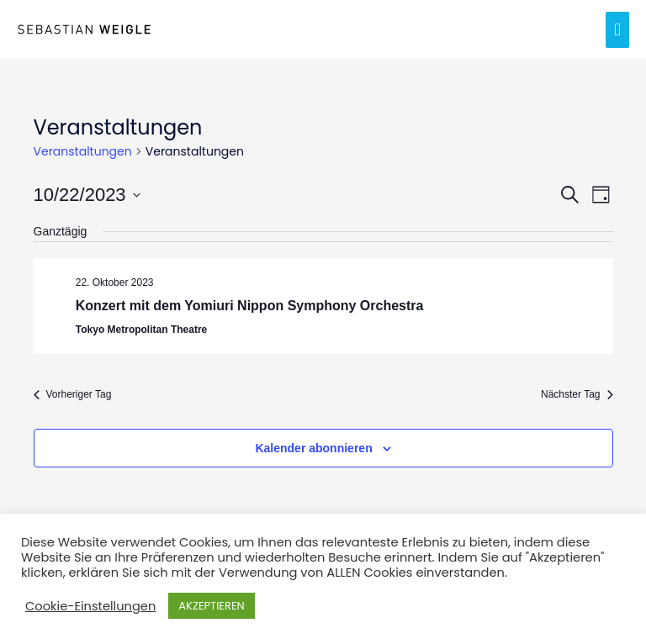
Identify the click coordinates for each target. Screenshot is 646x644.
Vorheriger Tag (73, 394)
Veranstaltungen (83, 152)
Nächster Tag (577, 394)
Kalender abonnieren (313, 448)
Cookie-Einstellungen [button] (90, 606)
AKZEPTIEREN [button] (211, 606)
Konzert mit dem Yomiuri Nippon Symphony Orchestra (250, 306)
